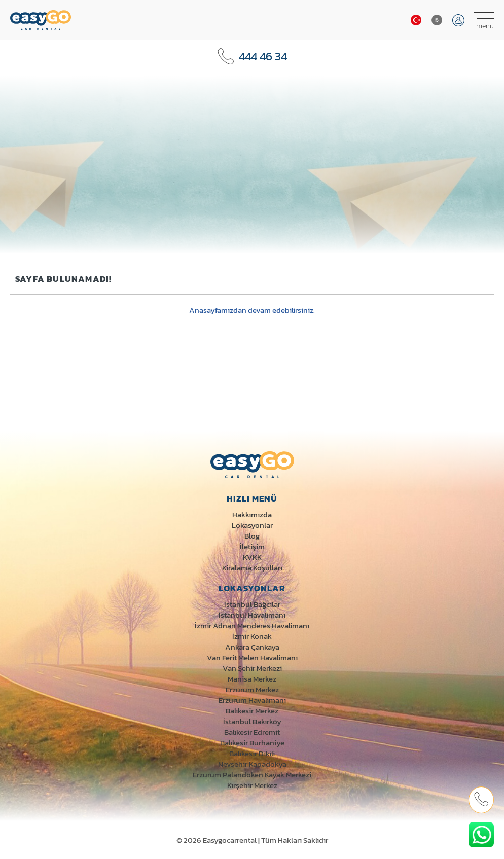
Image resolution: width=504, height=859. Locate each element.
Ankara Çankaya (252, 647)
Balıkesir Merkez (252, 711)
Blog (252, 536)
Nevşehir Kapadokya (252, 764)
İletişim (252, 546)
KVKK (252, 557)
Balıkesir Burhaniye (252, 743)
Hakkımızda (252, 514)
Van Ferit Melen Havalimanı (252, 657)
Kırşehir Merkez (252, 785)
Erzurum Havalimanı (252, 700)
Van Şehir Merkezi (252, 668)
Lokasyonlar (252, 525)
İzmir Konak (252, 636)
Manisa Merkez (252, 679)
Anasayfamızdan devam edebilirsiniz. (252, 310)
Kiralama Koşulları (252, 568)
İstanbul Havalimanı (252, 615)
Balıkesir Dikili (252, 753)
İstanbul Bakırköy (252, 721)
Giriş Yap (458, 20)
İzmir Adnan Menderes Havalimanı (252, 625)
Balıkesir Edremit (252, 732)
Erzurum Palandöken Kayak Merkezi (252, 775)
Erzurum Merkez (252, 689)
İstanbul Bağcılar (252, 604)
